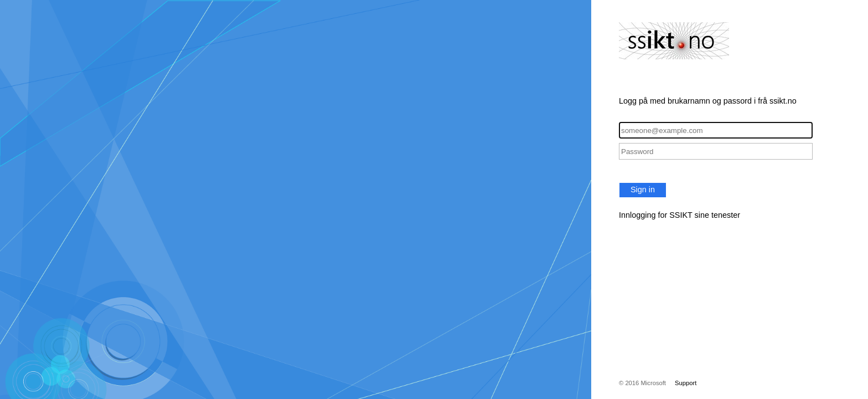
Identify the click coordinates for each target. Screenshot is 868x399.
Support (686, 383)
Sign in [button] (643, 190)
